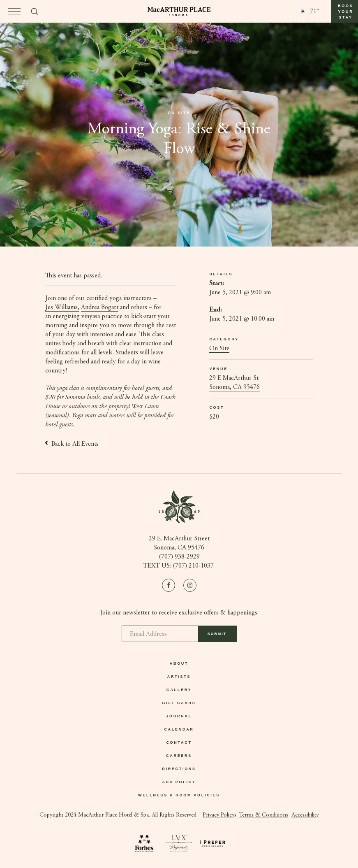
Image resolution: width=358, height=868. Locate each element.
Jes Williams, (62, 307)
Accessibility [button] (305, 815)
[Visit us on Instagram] (190, 585)
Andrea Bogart (100, 307)
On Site (219, 349)
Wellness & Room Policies (179, 795)
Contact (179, 742)
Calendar (179, 729)
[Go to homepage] (179, 12)
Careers (179, 756)
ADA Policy (179, 782)
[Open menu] (14, 11)
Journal (179, 716)
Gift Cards (179, 703)
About (179, 663)
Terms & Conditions (264, 815)
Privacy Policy (218, 815)
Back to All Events (72, 444)
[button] (345, 11)
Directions (179, 769)
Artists (179, 677)
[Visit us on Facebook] (169, 585)
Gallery (179, 690)
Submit (217, 637)
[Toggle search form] (35, 12)
